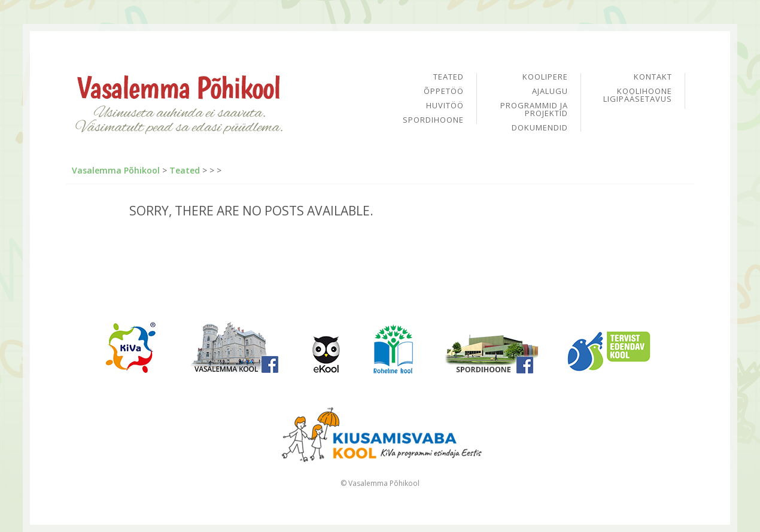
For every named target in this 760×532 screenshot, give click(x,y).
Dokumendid (540, 128)
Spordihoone (433, 120)
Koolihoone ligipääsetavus (638, 95)
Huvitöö (445, 106)
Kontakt (653, 77)
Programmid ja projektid (534, 110)
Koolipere (545, 77)
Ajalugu (550, 92)
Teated (449, 77)
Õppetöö (444, 92)
